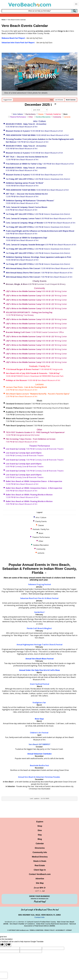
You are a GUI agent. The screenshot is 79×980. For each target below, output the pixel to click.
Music (66, 114)
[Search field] (39, 11)
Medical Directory (40, 857)
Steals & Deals (40, 861)
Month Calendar (71, 100)
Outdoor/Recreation (43, 117)
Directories (40, 848)
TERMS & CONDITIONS (37, 930)
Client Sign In (40, 870)
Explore (40, 822)
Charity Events (30, 114)
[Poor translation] (8, 945)
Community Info (40, 852)
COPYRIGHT (12, 930)
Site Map (40, 883)
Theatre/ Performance (18, 117)
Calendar (40, 844)
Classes (41, 114)
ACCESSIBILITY (60, 930)
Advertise (40, 879)
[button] (9, 71)
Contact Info (39, 917)
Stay (40, 835)
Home (4, 20)
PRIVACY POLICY (50, 930)
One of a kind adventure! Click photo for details (26, 93)
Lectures (67, 117)
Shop (40, 826)
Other (31, 117)
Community (57, 117)
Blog (40, 839)
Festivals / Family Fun (53, 114)
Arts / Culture (18, 114)
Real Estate (40, 865)
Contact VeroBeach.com (40, 874)
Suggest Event (8, 100)
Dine (40, 830)
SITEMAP (69, 930)
